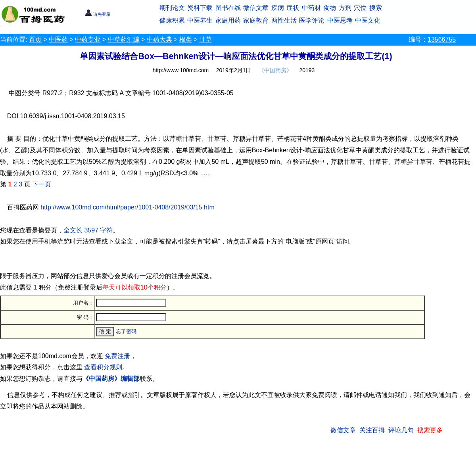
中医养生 (200, 20)
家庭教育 (256, 20)
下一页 (42, 184)
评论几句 (401, 430)
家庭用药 (228, 20)
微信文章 (256, 8)
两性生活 (284, 20)
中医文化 (368, 20)
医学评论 (312, 20)
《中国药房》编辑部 (111, 379)
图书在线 (228, 8)
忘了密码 (126, 331)
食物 (330, 8)
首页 (35, 39)
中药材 (311, 8)
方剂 (345, 8)
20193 (307, 70)
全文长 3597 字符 (88, 230)
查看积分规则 (103, 367)
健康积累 (172, 20)
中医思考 (340, 20)
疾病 (278, 8)
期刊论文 (172, 8)
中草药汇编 (124, 39)
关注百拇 (372, 430)
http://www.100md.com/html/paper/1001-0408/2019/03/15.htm (127, 207)
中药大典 (159, 39)
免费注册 (117, 356)
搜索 (376, 8)
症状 (293, 8)
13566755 (442, 39)
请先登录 (98, 14)
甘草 (205, 39)
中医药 (58, 39)
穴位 (360, 8)
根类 (186, 39)
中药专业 (88, 39)
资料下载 (200, 8)
